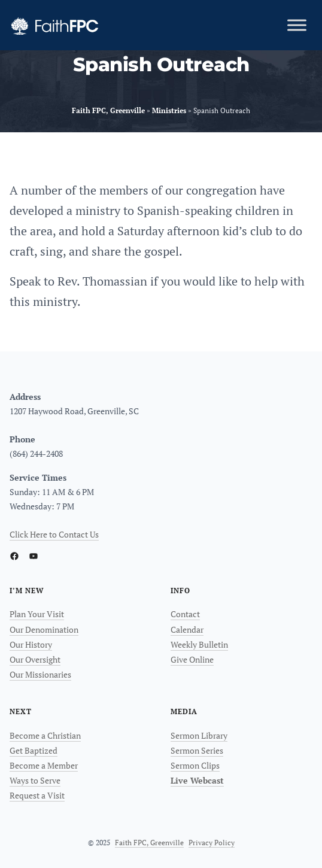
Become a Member (44, 765)
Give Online (192, 659)
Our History (31, 644)
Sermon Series (197, 750)
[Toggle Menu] (297, 25)
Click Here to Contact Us (54, 534)
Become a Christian (45, 735)
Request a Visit (37, 795)
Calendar (187, 629)
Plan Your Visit (37, 614)
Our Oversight (35, 659)
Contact (185, 614)
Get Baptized (34, 750)
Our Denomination (44, 629)
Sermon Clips (195, 765)
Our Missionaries (40, 674)
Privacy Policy (212, 843)
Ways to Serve (35, 780)
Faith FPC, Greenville (149, 843)
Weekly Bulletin (199, 644)
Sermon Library (199, 735)
